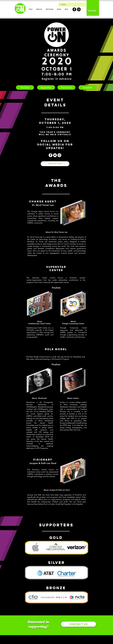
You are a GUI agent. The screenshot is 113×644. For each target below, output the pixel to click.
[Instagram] (59, 155)
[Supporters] (88, 87)
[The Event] (25, 87)
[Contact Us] (78, 624)
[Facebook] (51, 155)
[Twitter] (55, 155)
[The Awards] (66, 87)
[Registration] (46, 87)
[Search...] (72, 5)
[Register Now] (55, 164)
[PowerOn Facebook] (74, 9)
